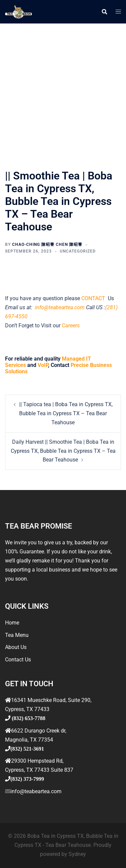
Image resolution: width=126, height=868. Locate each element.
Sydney (77, 854)
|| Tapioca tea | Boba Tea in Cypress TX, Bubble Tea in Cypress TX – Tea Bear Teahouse (66, 413)
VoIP (43, 365)
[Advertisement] (63, 90)
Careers (71, 325)
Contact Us (18, 660)
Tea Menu (17, 635)
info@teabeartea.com (59, 307)
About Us (16, 647)
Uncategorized (78, 251)
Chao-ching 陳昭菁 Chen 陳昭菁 (47, 245)
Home (12, 623)
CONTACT (94, 298)
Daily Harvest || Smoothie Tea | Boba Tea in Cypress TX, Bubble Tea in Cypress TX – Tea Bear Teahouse (63, 451)
